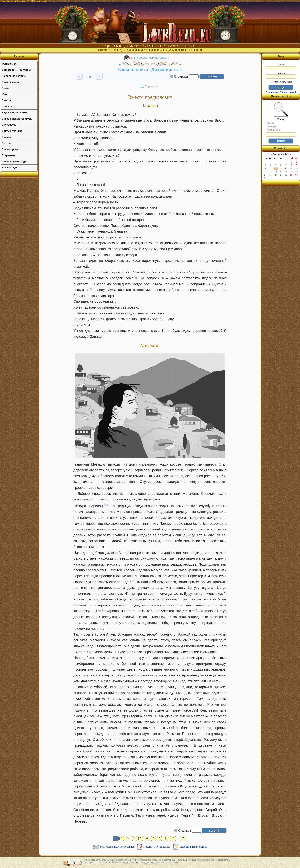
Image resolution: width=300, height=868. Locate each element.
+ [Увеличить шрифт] (99, 77)
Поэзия (6, 143)
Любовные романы (14, 76)
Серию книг (273, 130)
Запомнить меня (281, 82)
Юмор (5, 94)
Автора (271, 126)
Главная (19, 56)
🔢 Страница (179, 76)
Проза (5, 88)
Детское (7, 100)
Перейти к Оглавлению (157, 847)
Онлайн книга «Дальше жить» (150, 69)
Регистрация (272, 92)
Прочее (6, 137)
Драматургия (10, 149)
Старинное (8, 155)
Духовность (9, 125)
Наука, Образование (14, 113)
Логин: (281, 67)
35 (183, 839)
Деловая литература (14, 161)
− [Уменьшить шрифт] (79, 77)
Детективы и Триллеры (16, 70)
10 (173, 839)
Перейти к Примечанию (193, 847)
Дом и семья (10, 106)
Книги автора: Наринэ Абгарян (150, 58)
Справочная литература (17, 119)
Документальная (12, 131)
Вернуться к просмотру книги (117, 847)
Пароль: (281, 75)
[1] (106, 505)
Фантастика (9, 64)
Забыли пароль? (288, 92)
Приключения (10, 82)
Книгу (270, 123)
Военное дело (10, 168)
